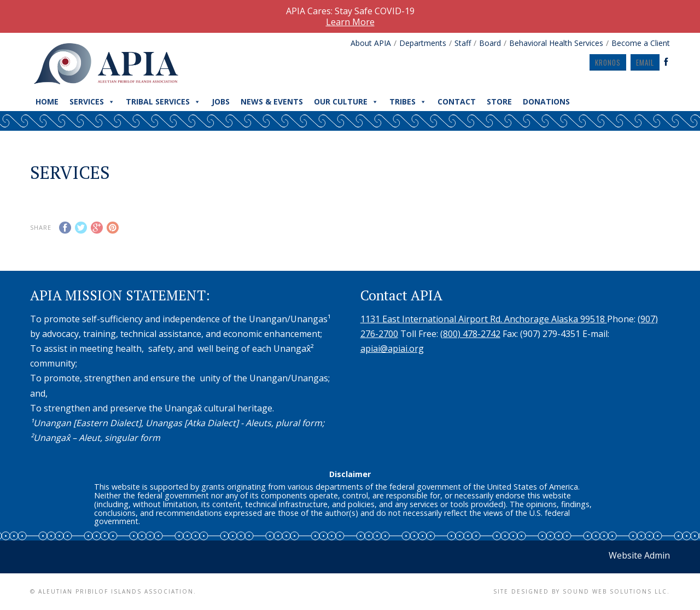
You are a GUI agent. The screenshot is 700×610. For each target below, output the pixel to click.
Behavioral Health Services (556, 43)
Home (47, 101)
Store (499, 101)
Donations (546, 101)
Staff (463, 43)
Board (490, 43)
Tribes (408, 102)
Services (92, 102)
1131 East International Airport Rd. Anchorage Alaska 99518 (484, 319)
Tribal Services (163, 102)
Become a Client (641, 43)
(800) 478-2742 (470, 334)
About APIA (371, 43)
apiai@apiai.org (392, 348)
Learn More (350, 22)
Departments (423, 43)
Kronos (608, 62)
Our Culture (346, 102)
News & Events (272, 101)
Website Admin (639, 555)
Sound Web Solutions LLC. (616, 591)
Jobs (221, 101)
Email (645, 62)
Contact (457, 101)
